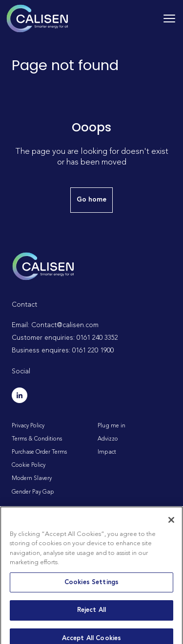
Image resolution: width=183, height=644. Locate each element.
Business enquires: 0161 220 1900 (63, 350)
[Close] (171, 524)
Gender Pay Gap (33, 492)
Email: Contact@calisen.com (55, 325)
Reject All (91, 615)
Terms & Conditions (37, 439)
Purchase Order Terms (39, 452)
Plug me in (112, 426)
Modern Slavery (32, 478)
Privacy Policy (28, 426)
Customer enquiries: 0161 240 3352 (65, 338)
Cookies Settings (91, 587)
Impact (107, 452)
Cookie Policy (29, 465)
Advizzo (108, 439)
